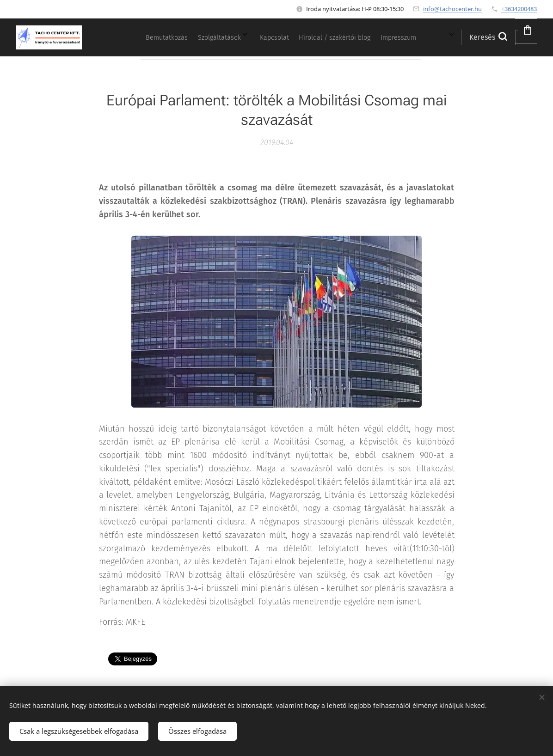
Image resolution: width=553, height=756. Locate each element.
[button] (462, 37)
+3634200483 (519, 9)
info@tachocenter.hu (452, 9)
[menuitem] (320, 37)
